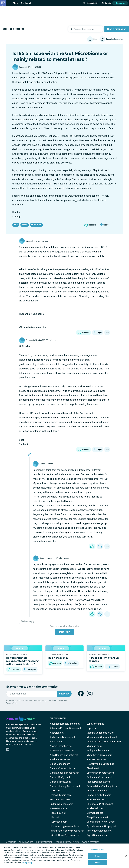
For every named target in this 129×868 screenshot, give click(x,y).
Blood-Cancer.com (60, 764)
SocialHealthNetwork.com (101, 822)
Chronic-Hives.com (60, 782)
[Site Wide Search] (26, 3)
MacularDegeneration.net (100, 733)
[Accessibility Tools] (91, 3)
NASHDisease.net (96, 759)
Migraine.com (94, 746)
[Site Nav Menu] (14, 3)
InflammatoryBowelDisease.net (67, 831)
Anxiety (25, 225)
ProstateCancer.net (97, 791)
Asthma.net (56, 742)
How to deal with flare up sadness (104, 659)
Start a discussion (117, 29)
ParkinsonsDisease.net (99, 777)
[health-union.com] (21, 719)
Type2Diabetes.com (98, 835)
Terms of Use (12, 703)
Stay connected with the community (32, 687)
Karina (42, 464)
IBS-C (16, 225)
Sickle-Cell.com (95, 808)
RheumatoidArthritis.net (100, 804)
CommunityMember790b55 (30, 67)
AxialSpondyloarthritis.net (64, 755)
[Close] (126, 856)
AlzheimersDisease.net (62, 737)
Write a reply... (29, 621)
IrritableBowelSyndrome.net (65, 835)
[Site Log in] (106, 3)
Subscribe (120, 3)
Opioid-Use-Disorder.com (100, 773)
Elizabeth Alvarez (33, 241)
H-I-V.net (54, 817)
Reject (98, 856)
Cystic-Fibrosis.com (61, 795)
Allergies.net (57, 733)
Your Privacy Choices (67, 842)
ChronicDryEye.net (60, 777)
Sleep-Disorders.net (97, 817)
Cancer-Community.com (63, 768)
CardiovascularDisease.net (64, 773)
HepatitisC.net (58, 813)
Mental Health (36, 225)
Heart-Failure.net (59, 808)
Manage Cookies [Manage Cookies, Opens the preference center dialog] (98, 849)
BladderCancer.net (60, 759)
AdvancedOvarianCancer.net (65, 728)
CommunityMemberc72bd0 (51, 558)
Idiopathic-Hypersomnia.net (65, 826)
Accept (98, 863)
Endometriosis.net (60, 799)
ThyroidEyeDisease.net (99, 831)
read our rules (61, 626)
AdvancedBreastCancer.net (65, 724)
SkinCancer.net (95, 813)
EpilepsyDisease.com (62, 804)
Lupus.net (92, 728)
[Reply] (104, 225)
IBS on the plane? (58, 658)
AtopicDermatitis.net (61, 746)
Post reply (64, 632)
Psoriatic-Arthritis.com (99, 795)
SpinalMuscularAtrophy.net (101, 826)
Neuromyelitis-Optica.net (100, 764)
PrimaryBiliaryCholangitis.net (102, 786)
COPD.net (55, 791)
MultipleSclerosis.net (98, 750)
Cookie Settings (91, 842)
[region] (64, 856)
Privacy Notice (57, 700)
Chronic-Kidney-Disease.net (65, 786)
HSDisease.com (59, 822)
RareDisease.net (96, 799)
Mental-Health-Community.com (104, 742)
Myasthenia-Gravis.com (100, 755)
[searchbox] (89, 29)
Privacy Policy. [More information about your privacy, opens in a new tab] (27, 863)
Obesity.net (93, 768)
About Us (11, 842)
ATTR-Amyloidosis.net (62, 750)
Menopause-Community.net (102, 737)
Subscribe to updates (111, 39)
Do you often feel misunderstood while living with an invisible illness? (22, 661)
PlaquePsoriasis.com (98, 782)
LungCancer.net (95, 724)
